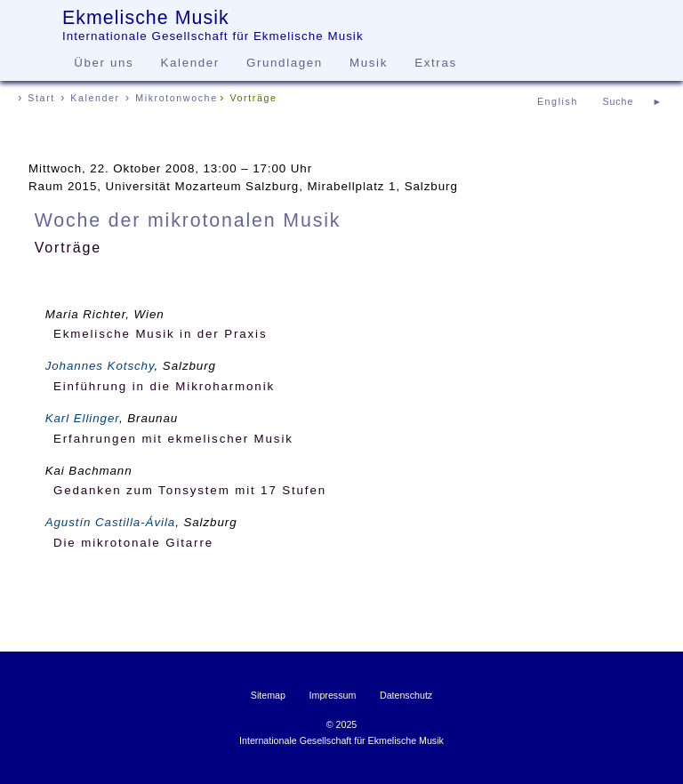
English (558, 101)
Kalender (190, 63)
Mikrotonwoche (176, 98)
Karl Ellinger (82, 418)
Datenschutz (406, 695)
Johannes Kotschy (100, 366)
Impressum (333, 695)
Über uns (104, 63)
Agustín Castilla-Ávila (110, 522)
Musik (369, 63)
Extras (435, 63)
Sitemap (268, 695)
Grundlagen (285, 63)
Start (41, 98)
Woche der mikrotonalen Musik (188, 220)
